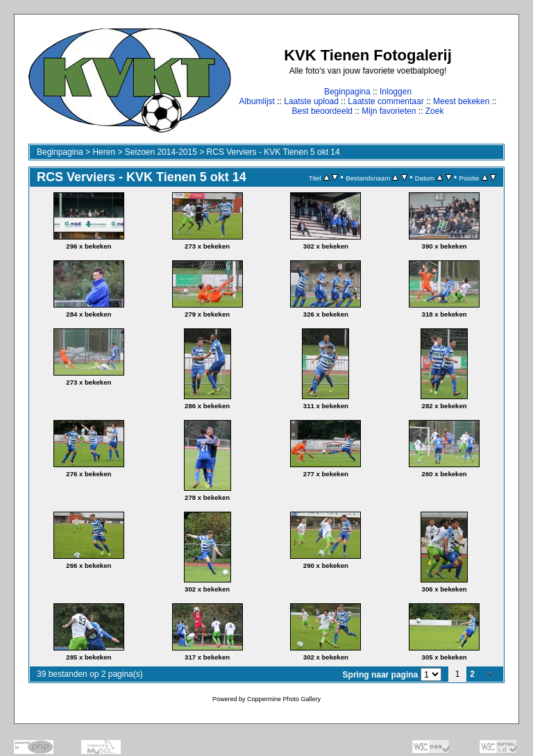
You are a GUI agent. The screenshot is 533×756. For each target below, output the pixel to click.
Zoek (435, 111)
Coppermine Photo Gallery (284, 699)
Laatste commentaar (386, 101)
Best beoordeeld (322, 111)
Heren (104, 152)
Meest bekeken (461, 101)
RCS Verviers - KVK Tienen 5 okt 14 (273, 152)
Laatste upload (311, 101)
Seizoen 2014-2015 (161, 152)
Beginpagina (347, 92)
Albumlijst (257, 101)
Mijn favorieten (389, 111)
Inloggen (396, 92)
